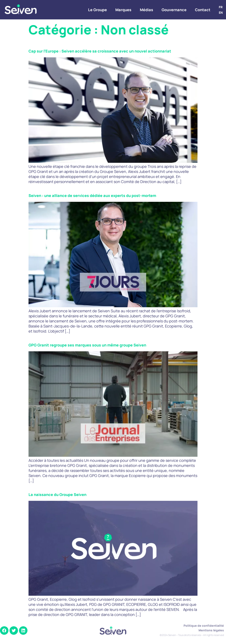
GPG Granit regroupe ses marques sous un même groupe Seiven (87, 345)
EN (221, 13)
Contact (203, 10)
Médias (146, 10)
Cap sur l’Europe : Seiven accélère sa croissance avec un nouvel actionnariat (100, 51)
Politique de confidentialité (204, 626)
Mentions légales (211, 630)
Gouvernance (174, 10)
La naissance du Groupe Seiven (57, 494)
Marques (123, 10)
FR (221, 7)
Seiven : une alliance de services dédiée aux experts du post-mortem (92, 195)
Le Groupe (97, 10)
